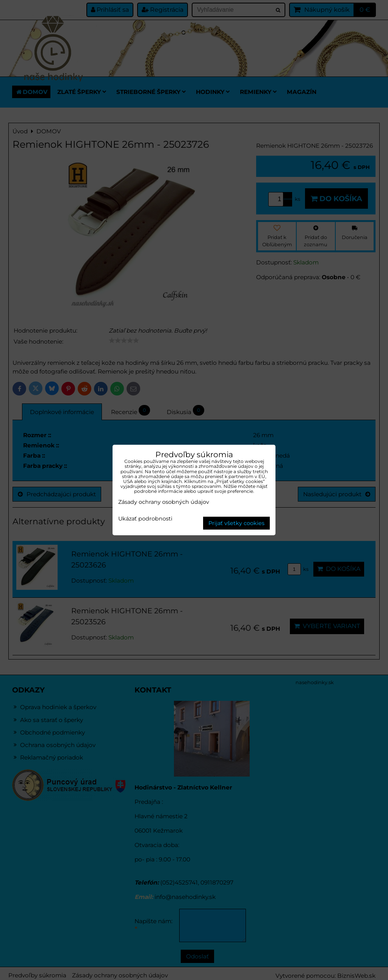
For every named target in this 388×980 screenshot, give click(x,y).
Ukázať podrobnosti (145, 519)
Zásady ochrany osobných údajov (164, 502)
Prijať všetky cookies (236, 523)
